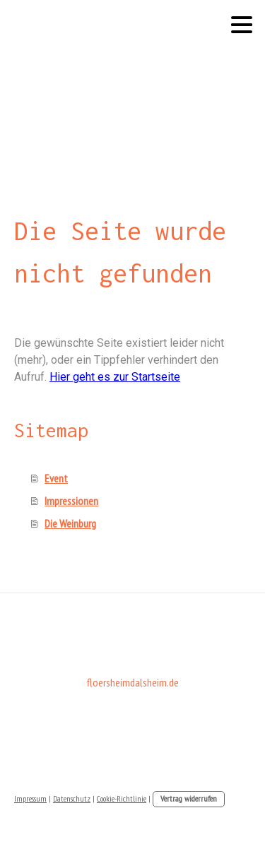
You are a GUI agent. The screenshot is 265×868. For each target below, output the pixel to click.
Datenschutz (72, 798)
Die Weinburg (70, 523)
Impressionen (71, 501)
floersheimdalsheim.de (133, 682)
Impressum (30, 798)
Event (56, 478)
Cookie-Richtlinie (122, 798)
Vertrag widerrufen (189, 798)
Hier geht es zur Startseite (115, 377)
